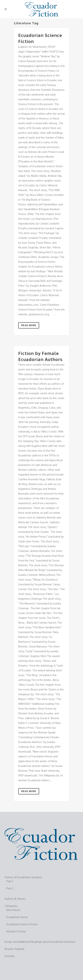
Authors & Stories (15, 899)
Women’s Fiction (16, 931)
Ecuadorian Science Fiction (22, 924)
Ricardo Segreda (14, 949)
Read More (29, 325)
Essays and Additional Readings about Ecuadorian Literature (40, 942)
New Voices (13, 910)
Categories (11, 906)
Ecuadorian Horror (17, 917)
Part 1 (10, 881)
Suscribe (10, 956)
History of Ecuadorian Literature (23, 877)
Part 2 (10, 888)
